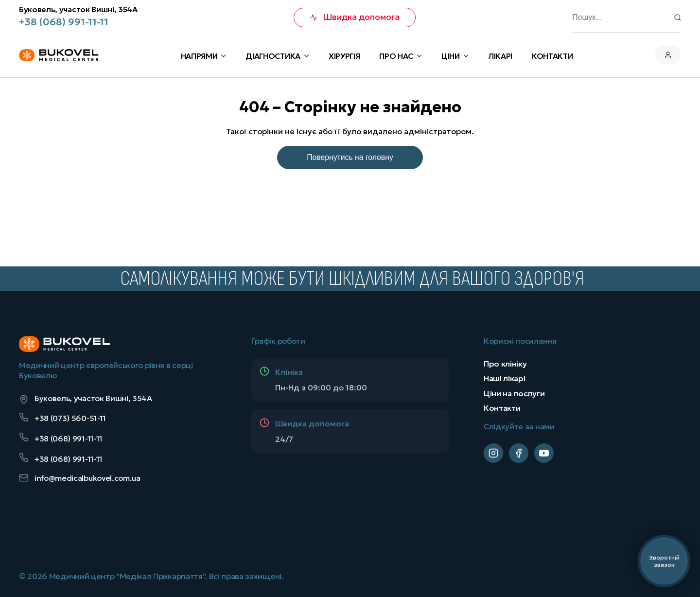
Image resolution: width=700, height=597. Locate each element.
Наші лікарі (504, 378)
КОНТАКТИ (552, 56)
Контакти (502, 408)
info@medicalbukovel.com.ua (80, 478)
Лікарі (500, 56)
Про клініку (505, 363)
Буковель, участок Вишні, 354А (78, 9)
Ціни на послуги (514, 393)
